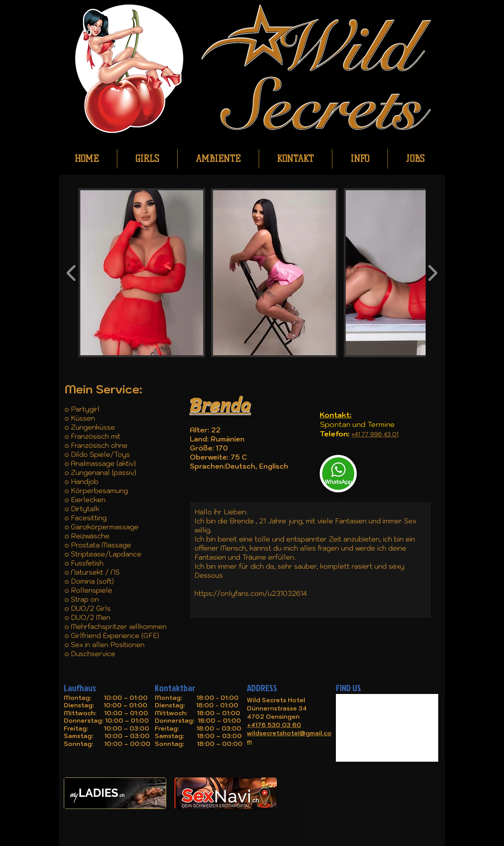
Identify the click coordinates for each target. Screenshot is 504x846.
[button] (142, 273)
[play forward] (433, 273)
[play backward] (71, 273)
